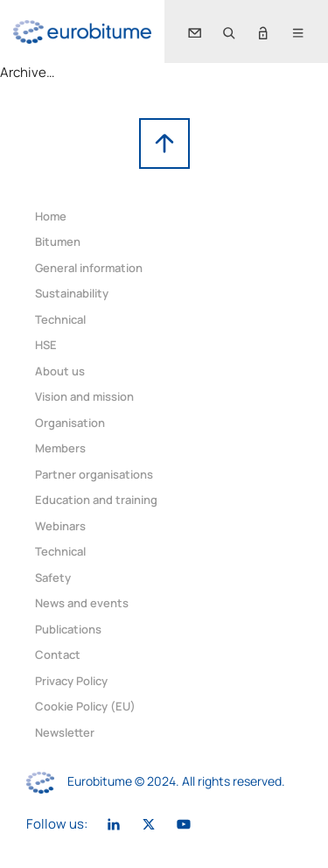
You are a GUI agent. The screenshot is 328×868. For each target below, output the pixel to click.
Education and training (96, 500)
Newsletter (65, 732)
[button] (229, 31)
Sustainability (72, 293)
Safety (53, 577)
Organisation (70, 423)
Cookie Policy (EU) (85, 706)
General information (89, 268)
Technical (60, 319)
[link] (82, 32)
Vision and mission (84, 396)
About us (60, 371)
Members (60, 448)
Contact (58, 654)
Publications (68, 629)
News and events (82, 603)
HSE (46, 345)
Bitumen (58, 241)
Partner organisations (94, 474)
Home (51, 216)
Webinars (60, 526)
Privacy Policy (71, 681)
